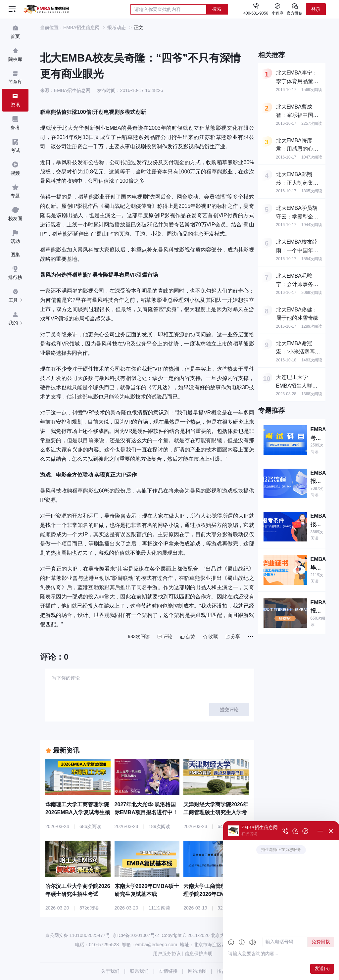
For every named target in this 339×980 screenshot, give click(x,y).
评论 (165, 636)
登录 (316, 9)
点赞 (188, 636)
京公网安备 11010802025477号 (78, 935)
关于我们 (110, 971)
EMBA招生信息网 (81, 27)
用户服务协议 (167, 954)
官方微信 (295, 9)
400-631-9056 (256, 13)
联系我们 (139, 971)
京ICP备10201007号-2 (136, 935)
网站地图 (197, 971)
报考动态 (117, 27)
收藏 (210, 636)
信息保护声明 (199, 954)
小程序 (277, 9)
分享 (233, 636)
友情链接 (168, 971)
